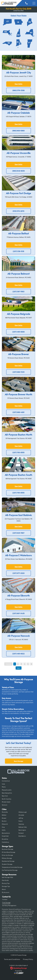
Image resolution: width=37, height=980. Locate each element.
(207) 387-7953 (18, 292)
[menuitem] (19, 781)
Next (19, 668)
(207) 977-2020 (19, 573)
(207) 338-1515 (19, 251)
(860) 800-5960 (18, 131)
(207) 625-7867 (18, 533)
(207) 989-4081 (18, 412)
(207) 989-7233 (19, 372)
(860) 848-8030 (19, 171)
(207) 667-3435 (19, 613)
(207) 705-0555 (18, 452)
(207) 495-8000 (18, 332)
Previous (8, 664)
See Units (18, 84)
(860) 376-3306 (19, 90)
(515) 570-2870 (18, 211)
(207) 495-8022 (18, 654)
